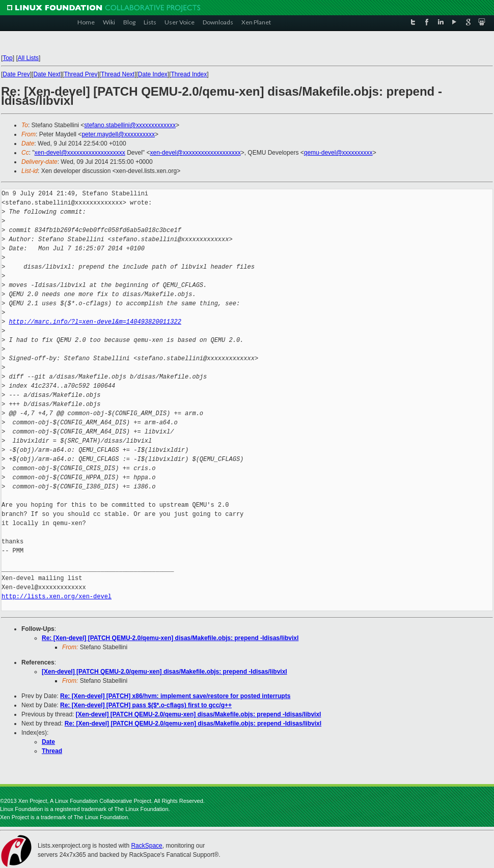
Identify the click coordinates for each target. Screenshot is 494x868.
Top (7, 58)
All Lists (28, 58)
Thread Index (189, 74)
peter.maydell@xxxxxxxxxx (118, 134)
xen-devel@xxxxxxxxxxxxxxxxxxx (80, 153)
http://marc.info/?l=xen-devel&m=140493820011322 (95, 322)
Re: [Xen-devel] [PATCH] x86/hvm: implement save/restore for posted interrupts (175, 696)
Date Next (47, 74)
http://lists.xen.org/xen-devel (57, 597)
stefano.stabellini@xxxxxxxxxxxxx (130, 125)
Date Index (153, 74)
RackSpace (146, 846)
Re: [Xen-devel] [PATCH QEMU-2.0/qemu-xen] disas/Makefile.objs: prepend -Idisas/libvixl (170, 638)
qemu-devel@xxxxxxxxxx (338, 153)
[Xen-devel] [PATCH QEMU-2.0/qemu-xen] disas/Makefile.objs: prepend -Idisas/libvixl (164, 672)
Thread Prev (80, 74)
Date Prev (16, 74)
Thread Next (118, 74)
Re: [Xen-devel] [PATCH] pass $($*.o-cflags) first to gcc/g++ (146, 705)
